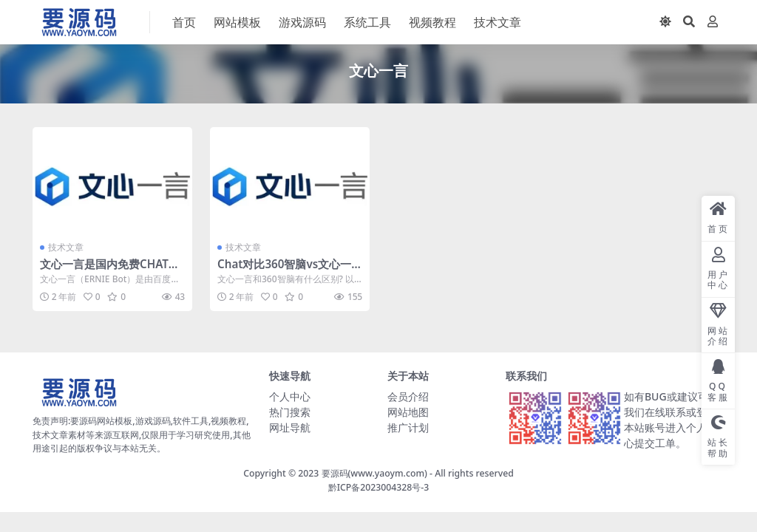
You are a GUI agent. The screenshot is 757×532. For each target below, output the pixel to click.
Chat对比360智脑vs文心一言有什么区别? (284, 270)
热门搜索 (290, 412)
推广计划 (408, 427)
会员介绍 (408, 396)
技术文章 (66, 247)
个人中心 (290, 396)
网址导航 (290, 427)
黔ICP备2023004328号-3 (379, 487)
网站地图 (408, 412)
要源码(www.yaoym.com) (374, 473)
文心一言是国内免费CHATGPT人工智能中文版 (112, 270)
